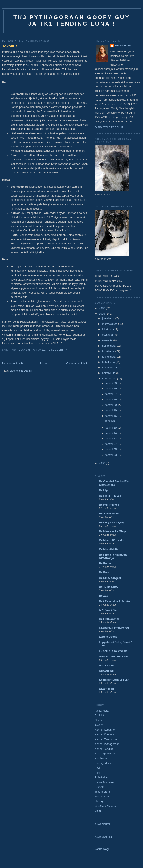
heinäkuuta (109, 346)
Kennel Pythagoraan (107, 744)
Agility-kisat (102, 711)
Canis (98, 720)
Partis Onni (106, 665)
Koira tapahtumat (105, 753)
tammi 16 (111, 416)
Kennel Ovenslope (106, 739)
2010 (102, 308)
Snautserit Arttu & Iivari (114, 680)
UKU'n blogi (107, 689)
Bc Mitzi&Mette (109, 549)
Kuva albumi (102, 824)
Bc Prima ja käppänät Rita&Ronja (113, 556)
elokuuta (108, 340)
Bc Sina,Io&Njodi (110, 578)
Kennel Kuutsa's (105, 734)
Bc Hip (103, 490)
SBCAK (99, 787)
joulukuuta (109, 318)
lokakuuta (108, 329)
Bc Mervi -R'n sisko (112, 540)
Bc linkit (99, 715)
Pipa (97, 773)
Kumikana (101, 758)
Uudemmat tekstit (13, 363)
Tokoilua (10, 46)
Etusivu (45, 363)
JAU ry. (99, 725)
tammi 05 (111, 449)
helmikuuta (109, 373)
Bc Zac (104, 596)
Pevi (97, 768)
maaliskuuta (110, 368)
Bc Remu (105, 563)
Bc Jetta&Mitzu (109, 513)
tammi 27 (111, 394)
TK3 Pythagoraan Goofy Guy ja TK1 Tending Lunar (72, 20)
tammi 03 (111, 455)
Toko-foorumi (103, 792)
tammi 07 (111, 444)
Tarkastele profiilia (109, 127)
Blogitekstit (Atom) (21, 371)
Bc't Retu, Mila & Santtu (114, 601)
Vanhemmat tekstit (77, 363)
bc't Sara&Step (109, 610)
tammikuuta (110, 378)
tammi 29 (111, 389)
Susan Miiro (123, 45)
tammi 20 (111, 405)
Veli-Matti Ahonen (105, 806)
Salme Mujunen (104, 782)
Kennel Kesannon (105, 730)
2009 (102, 314)
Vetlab (98, 811)
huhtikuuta (109, 362)
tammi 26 (111, 399)
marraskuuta (110, 324)
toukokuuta (109, 357)
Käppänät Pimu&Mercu (114, 628)
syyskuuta (109, 335)
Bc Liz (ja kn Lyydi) (111, 523)
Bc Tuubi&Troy (109, 587)
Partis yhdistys (103, 763)
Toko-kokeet (102, 797)
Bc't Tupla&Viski (110, 619)
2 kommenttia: (59, 350)
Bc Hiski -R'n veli (110, 496)
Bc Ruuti (105, 572)
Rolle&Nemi (102, 777)
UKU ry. (99, 801)
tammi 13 (111, 439)
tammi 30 (111, 383)
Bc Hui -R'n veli (109, 505)
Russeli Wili (107, 671)
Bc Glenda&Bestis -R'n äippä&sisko (114, 483)
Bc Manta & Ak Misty (112, 531)
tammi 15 (111, 428)
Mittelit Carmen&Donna (114, 656)
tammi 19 (111, 410)
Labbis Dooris (108, 637)
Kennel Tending (104, 749)
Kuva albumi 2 (103, 837)
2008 (102, 463)
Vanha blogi (102, 849)
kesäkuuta (109, 351)
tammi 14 (111, 433)
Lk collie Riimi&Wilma (113, 651)
